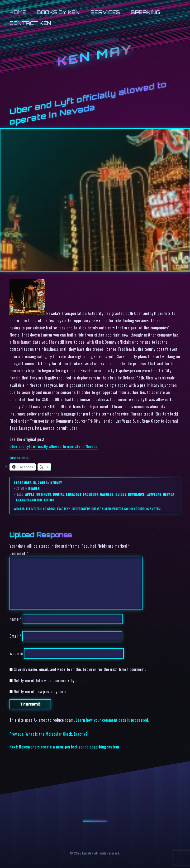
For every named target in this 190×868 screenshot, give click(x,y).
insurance (136, 494)
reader (34, 488)
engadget (74, 494)
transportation (29, 500)
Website (16, 653)
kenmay (56, 483)
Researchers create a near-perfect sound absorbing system (116, 509)
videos (49, 500)
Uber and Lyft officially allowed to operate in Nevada (54, 446)
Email (15, 636)
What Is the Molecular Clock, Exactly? (42, 509)
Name (16, 619)
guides (121, 494)
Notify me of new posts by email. (41, 691)
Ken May (95, 55)
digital (59, 494)
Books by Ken (58, 12)
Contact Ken (30, 23)
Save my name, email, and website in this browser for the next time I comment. (80, 669)
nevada (169, 494)
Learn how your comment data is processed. (112, 720)
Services (105, 12)
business (44, 494)
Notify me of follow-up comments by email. (50, 680)
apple (30, 494)
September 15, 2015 (30, 483)
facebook (91, 494)
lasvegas (154, 494)
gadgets (107, 494)
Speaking (145, 12)
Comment (19, 553)
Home (18, 12)
